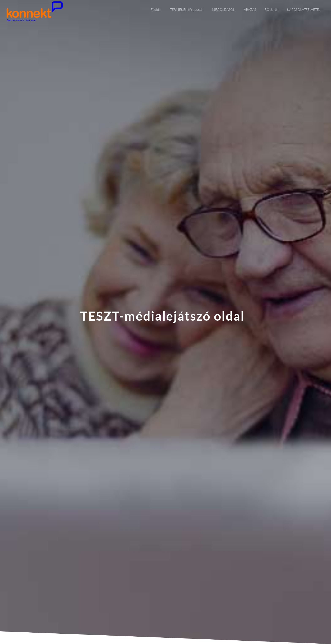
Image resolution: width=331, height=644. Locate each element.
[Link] (35, 11)
